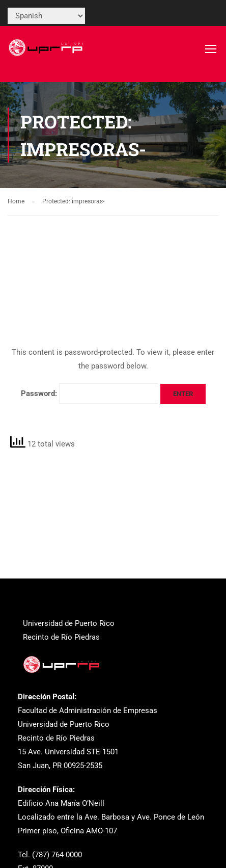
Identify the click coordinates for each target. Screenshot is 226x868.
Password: (90, 393)
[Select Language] (46, 16)
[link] (47, 54)
